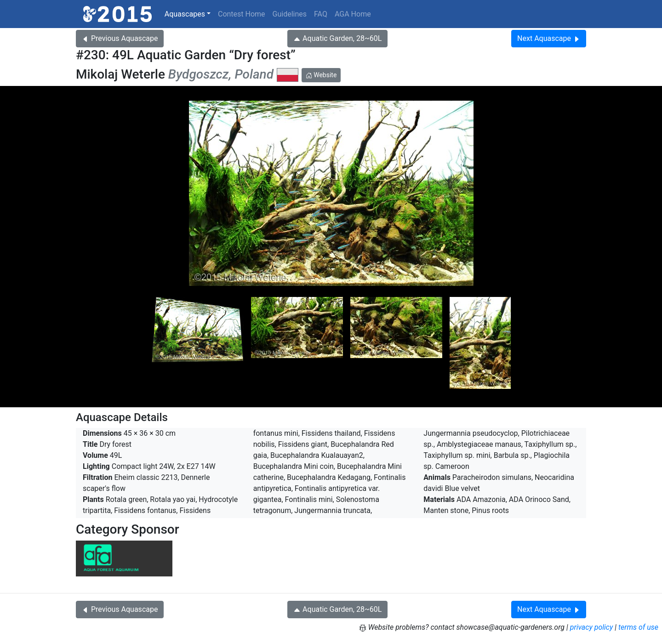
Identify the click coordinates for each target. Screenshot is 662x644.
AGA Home (353, 14)
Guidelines (290, 14)
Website (321, 75)
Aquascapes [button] (185, 14)
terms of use (638, 627)
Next (549, 38)
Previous (120, 38)
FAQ (321, 14)
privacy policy (592, 627)
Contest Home (242, 14)
